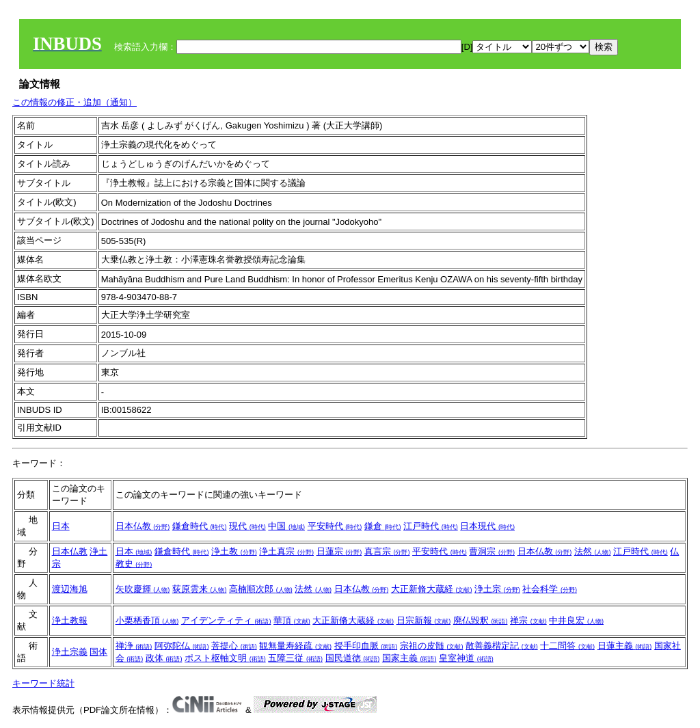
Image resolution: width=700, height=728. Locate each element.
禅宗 (528, 620)
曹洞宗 (492, 551)
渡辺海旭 (70, 589)
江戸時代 (431, 526)
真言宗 (387, 551)
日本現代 (487, 526)
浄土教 (234, 551)
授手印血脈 (366, 646)
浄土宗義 (70, 652)
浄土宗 (497, 589)
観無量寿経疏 (295, 646)
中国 (286, 526)
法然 (593, 551)
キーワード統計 (43, 683)
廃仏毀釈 (481, 620)
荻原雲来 (200, 589)
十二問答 (567, 646)
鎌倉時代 (200, 526)
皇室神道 (466, 658)
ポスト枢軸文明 (225, 658)
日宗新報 (424, 620)
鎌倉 (383, 526)
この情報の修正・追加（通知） (75, 102)
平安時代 (335, 526)
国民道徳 (353, 658)
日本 (61, 526)
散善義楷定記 (502, 646)
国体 (98, 652)
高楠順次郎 (261, 589)
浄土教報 (70, 620)
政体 (164, 658)
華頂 (292, 620)
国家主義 (409, 658)
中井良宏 (576, 620)
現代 (247, 526)
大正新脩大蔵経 (432, 589)
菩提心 (234, 646)
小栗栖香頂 (147, 620)
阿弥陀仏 (182, 646)
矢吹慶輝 (143, 589)
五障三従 (295, 658)
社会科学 (550, 589)
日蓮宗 (339, 551)
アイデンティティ (226, 620)
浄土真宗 (286, 551)
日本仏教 (143, 526)
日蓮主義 (625, 646)
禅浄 (134, 646)
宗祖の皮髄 (432, 646)
